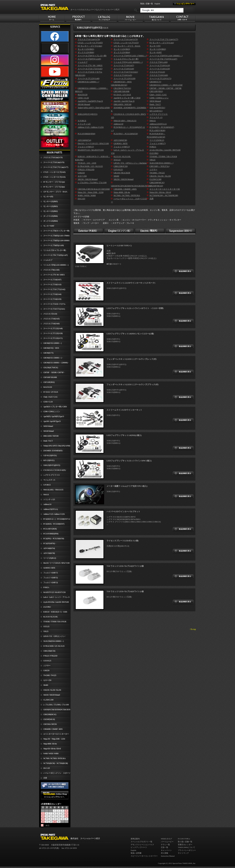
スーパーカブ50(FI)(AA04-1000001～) (54, 241)
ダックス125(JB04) (50, 221)
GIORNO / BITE (49, 568)
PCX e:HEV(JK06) (50, 529)
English (157, 4)
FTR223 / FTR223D (50, 656)
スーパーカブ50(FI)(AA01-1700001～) (54, 236)
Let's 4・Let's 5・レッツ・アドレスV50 (54, 598)
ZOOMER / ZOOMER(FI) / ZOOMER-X (51, 451)
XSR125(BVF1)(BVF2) (52, 465)
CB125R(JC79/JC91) (51, 368)
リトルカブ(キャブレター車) (55, 250)
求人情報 (164, 853)
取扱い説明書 (136, 853)
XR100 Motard (48, 431)
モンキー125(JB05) (50, 201)
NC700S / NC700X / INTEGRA (54, 758)
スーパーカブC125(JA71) (53, 338)
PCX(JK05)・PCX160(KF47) (54, 524)
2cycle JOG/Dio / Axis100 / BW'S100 (56, 602)
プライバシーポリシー (187, 850)
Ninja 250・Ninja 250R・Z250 (54, 739)
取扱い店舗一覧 (147, 4)
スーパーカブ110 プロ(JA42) (54, 289)
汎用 (45, 778)
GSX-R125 (47, 661)
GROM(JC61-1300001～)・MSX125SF (51, 358)
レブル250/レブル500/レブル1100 (56, 705)
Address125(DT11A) (51, 509)
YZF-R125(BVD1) (50, 455)
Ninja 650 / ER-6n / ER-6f (52, 749)
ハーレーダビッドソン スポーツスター (55, 774)
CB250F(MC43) (49, 719)
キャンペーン (166, 850)
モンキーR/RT (49, 226)
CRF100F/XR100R (50, 377)
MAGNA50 (48, 387)
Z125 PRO (47, 607)
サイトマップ (183, 853)
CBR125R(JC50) (49, 651)
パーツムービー (167, 842)
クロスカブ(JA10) (50, 314)
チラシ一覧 (165, 845)
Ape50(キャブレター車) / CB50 (55, 407)
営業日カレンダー (185, 845)
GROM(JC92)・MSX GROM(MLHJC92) (49, 349)
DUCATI (47, 768)
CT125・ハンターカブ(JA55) (54, 177)
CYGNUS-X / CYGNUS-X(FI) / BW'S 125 (53, 471)
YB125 (46, 631)
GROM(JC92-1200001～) (52, 343)
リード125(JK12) (50, 558)
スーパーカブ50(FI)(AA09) (53, 245)
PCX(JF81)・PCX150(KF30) (54, 539)
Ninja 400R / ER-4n (50, 744)
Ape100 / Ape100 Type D (52, 421)
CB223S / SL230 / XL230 (52, 690)
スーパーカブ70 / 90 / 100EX (54, 275)
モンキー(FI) (48, 197)
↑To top (193, 629)
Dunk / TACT (48, 441)
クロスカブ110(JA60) (51, 324)
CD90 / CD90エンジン (52, 412)
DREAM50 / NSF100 (51, 436)
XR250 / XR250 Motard (52, 695)
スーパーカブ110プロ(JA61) (54, 309)
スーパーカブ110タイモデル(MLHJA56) (52, 305)
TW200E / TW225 (50, 675)
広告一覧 (164, 847)
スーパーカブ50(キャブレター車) (56, 231)
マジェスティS (49, 480)
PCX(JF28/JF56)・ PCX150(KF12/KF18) (48, 544)
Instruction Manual (168, 856)
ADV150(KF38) (49, 553)
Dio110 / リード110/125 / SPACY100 (56, 563)
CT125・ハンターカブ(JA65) (54, 172)
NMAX (46, 495)
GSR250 (46, 670)
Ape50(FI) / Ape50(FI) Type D (54, 416)
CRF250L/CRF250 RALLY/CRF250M (48, 725)
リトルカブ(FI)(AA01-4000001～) (56, 265)
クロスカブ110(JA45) (51, 319)
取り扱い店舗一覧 (185, 842)
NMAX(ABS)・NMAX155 (53, 490)
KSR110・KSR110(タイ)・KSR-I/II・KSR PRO (53, 612)
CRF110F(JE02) (49, 382)
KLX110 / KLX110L (51, 617)
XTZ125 (46, 626)
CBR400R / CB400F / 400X (53, 729)
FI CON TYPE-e (184, 839)
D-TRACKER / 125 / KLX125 (54, 646)
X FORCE (47, 485)
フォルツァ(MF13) (50, 583)
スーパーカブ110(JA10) (52, 285)
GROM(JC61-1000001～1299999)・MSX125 (54, 363)
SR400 (46, 685)
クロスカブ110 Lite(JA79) (53, 157)
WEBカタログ (166, 839)
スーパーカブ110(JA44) (52, 294)
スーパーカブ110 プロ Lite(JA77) (56, 167)
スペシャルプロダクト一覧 (141, 842)
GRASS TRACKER (122, 173)
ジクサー (47, 666)
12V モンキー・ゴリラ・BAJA (55, 192)
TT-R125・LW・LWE (87, 163)
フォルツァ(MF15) (50, 578)
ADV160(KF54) (49, 548)
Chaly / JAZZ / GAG (50, 397)
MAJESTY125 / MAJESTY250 (54, 592)
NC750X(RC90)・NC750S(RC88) (55, 763)
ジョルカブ (48, 260)
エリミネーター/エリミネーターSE (54, 735)
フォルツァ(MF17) (50, 573)
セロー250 (47, 680)
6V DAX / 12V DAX (51, 392)
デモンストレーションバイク (142, 845)
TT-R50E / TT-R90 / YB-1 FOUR (55, 622)
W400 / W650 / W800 (51, 754)
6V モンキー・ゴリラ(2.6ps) (54, 187)
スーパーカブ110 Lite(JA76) (54, 162)
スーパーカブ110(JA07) (52, 280)
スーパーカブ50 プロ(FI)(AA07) (55, 255)
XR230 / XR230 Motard (88, 179)
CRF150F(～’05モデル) (159, 166)
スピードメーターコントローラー (144, 856)
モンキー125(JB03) (50, 206)
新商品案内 (135, 839)
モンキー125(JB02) (50, 211)
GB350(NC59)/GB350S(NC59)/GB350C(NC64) (57, 710)
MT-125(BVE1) (49, 460)
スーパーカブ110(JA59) (52, 299)
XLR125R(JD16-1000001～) (53, 641)
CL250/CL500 (48, 700)
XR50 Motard (48, 426)
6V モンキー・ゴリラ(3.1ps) (54, 182)
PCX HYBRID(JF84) (51, 534)
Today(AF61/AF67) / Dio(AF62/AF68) (57, 446)
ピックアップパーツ (139, 847)
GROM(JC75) (48, 353)
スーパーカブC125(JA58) (53, 333)
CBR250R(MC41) (50, 714)
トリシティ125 (49, 499)
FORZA (46, 587)
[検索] (162, 10)
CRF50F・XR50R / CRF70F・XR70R (52, 373)
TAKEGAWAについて (186, 847)
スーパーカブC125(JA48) (53, 328)
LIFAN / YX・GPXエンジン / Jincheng (52, 637)
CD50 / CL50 (48, 402)
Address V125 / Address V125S (54, 514)
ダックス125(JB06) (50, 216)
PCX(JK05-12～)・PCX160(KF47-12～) (55, 520)
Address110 (47, 504)
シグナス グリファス (51, 475)
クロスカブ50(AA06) (51, 270)
